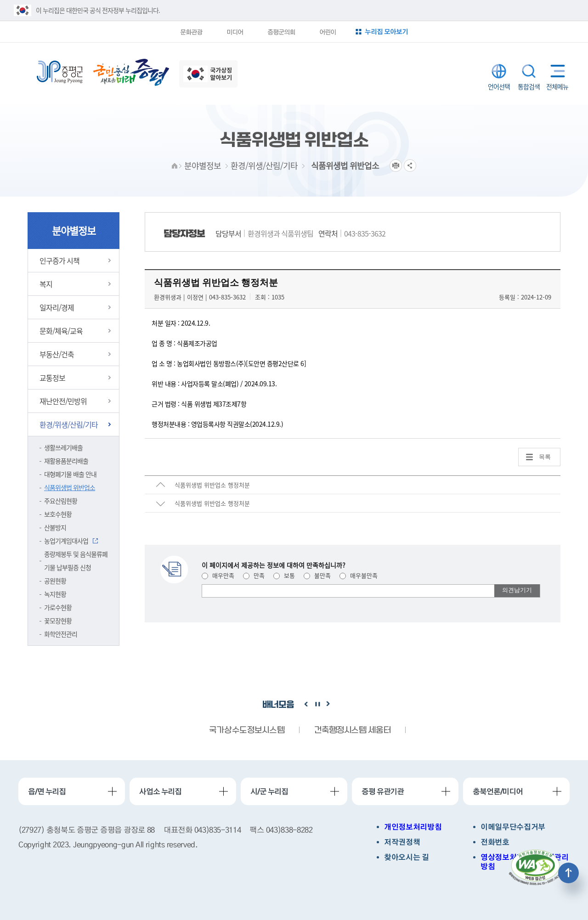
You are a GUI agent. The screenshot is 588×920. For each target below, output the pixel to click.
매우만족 (218, 575)
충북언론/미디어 (498, 791)
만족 (254, 575)
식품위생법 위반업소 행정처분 (212, 485)
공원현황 (55, 581)
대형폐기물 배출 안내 (70, 474)
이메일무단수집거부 (513, 827)
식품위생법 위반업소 (70, 487)
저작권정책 (402, 842)
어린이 (328, 32)
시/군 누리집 (269, 791)
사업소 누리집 (160, 791)
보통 (284, 575)
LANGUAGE (499, 71)
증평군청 (60, 72)
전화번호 (495, 842)
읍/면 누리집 (47, 791)
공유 (410, 166)
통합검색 (529, 71)
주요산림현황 (61, 501)
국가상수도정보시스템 (247, 731)
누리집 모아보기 (386, 31)
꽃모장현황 (58, 621)
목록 (545, 457)
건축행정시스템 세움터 (352, 731)
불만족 (317, 575)
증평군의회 (281, 32)
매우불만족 (359, 575)
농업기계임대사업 (66, 541)
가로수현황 (58, 607)
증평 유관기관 (383, 791)
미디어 (235, 32)
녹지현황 (55, 594)
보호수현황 (58, 514)
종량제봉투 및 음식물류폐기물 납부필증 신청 (76, 561)
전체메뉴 (556, 71)
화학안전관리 (61, 634)
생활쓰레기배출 (63, 447)
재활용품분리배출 (66, 461)
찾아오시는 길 (407, 857)
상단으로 (568, 873)
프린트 (396, 166)
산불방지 (55, 527)
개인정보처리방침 (413, 827)
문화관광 (191, 32)
